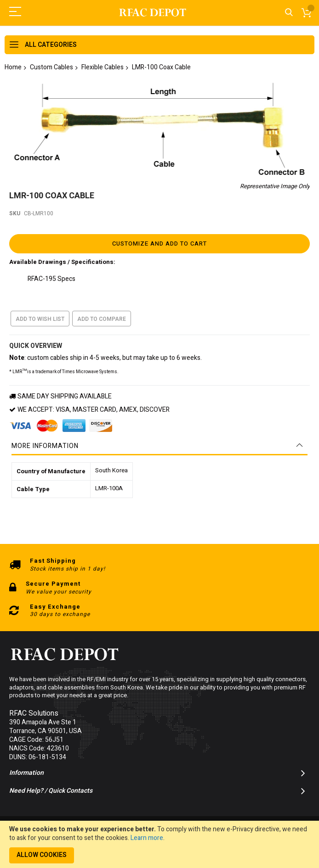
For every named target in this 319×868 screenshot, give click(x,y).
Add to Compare (102, 316)
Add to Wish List (40, 316)
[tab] (159, 443)
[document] (159, 844)
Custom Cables (51, 67)
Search (289, 13)
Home (13, 67)
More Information (45, 443)
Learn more (147, 838)
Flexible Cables (103, 67)
